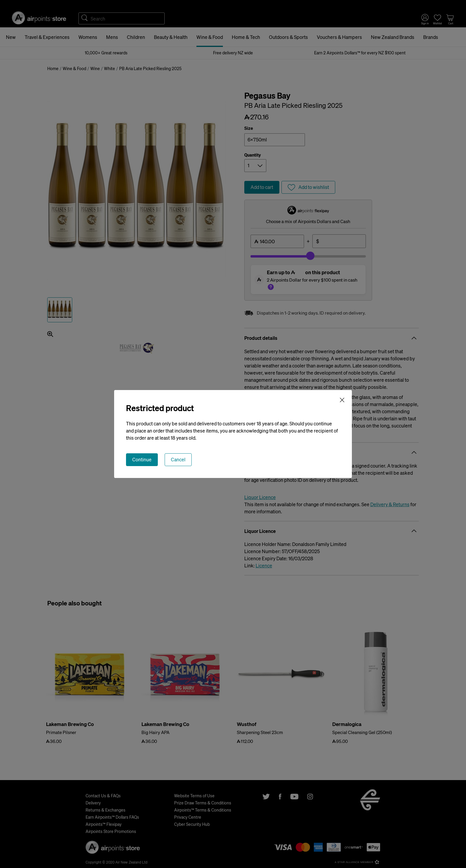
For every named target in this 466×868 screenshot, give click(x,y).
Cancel (178, 459)
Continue (142, 459)
